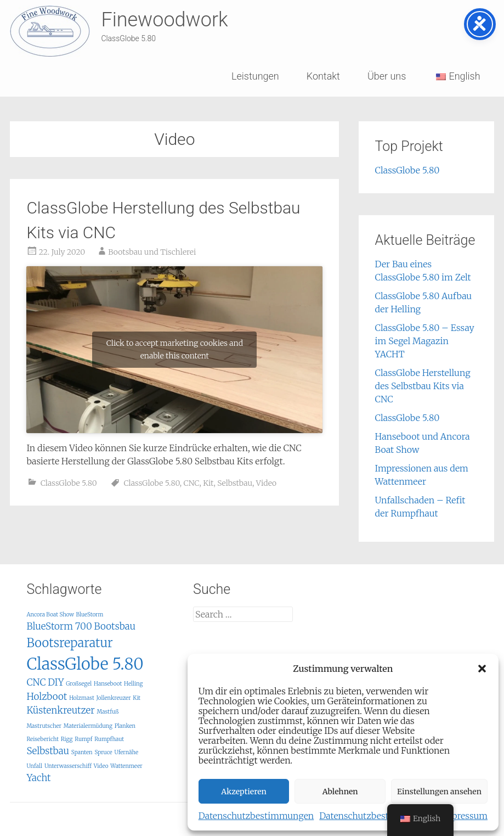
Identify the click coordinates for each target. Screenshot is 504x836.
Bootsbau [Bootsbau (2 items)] (115, 626)
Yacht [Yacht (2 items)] (38, 778)
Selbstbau (235, 483)
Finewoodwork (164, 20)
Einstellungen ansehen (439, 792)
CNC (191, 483)
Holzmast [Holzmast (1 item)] (82, 698)
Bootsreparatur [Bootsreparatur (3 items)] (69, 643)
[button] (482, 669)
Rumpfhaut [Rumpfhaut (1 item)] (109, 739)
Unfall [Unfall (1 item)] (34, 766)
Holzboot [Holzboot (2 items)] (47, 697)
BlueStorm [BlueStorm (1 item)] (90, 615)
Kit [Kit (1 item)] (137, 698)
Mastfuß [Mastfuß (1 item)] (108, 712)
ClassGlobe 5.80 (69, 483)
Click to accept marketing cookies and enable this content (175, 349)
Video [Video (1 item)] (101, 766)
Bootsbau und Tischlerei (152, 252)
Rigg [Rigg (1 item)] (67, 739)
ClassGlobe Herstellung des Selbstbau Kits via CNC (423, 386)
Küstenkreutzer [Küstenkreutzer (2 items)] (60, 710)
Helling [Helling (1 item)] (133, 684)
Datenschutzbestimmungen (256, 816)
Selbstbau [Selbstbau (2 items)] (48, 751)
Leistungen (255, 76)
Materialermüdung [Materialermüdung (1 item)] (88, 726)
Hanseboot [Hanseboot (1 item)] (108, 684)
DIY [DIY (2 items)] (56, 682)
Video (266, 483)
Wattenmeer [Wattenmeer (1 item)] (126, 766)
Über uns (387, 76)
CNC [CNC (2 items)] (36, 682)
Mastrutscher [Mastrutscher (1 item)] (44, 726)
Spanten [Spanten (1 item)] (82, 752)
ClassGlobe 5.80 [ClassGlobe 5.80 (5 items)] (85, 664)
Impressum (464, 816)
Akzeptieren (244, 792)
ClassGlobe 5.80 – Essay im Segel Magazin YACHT (425, 341)
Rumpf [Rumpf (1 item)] (83, 739)
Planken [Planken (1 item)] (125, 726)
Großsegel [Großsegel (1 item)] (79, 684)
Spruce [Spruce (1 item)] (103, 752)
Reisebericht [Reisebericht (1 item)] (43, 739)
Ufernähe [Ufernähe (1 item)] (127, 752)
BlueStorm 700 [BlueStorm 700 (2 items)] (59, 626)
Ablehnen (340, 792)
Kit (208, 483)
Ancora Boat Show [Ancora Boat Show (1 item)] (50, 615)
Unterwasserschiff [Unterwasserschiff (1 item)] (68, 766)
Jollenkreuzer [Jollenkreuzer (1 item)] (114, 698)
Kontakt (323, 76)
